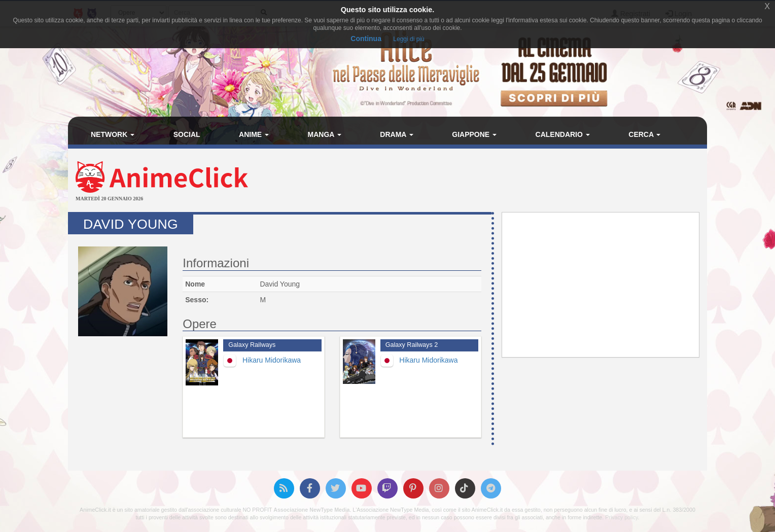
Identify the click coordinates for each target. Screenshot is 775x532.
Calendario (563, 134)
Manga (325, 134)
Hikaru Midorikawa (272, 360)
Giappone (474, 134)
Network (113, 134)
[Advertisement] (494, 182)
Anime (254, 134)
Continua (366, 39)
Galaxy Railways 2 (412, 345)
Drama (396, 134)
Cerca (644, 134)
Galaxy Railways (252, 345)
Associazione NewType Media (311, 510)
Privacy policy (621, 517)
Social (187, 134)
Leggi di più (409, 39)
